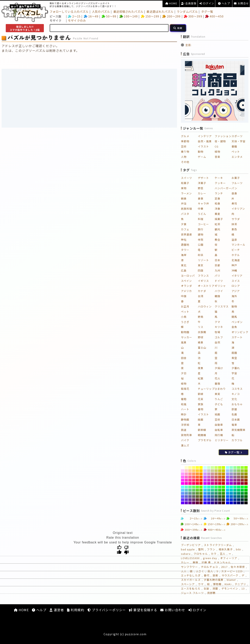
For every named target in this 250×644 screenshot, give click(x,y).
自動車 (219, 425)
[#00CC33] (242, 490)
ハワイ (219, 291)
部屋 (234, 409)
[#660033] (197, 503)
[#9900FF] (228, 483)
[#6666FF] (183, 497)
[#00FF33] (242, 487)
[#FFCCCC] (186, 471)
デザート (203, 178)
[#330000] (224, 503)
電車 (234, 425)
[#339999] (212, 493)
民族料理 (187, 209)
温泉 (234, 240)
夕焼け (219, 368)
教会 (217, 240)
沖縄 (234, 270)
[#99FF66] (239, 467)
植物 (217, 152)
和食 (217, 203)
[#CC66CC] (209, 477)
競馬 (234, 317)
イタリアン (238, 209)
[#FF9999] (190, 474)
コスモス (237, 389)
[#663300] (201, 500)
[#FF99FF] (183, 474)
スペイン (186, 281)
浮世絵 (185, 425)
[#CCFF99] (212, 467)
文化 (234, 399)
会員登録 (189, 3)
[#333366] (216, 500)
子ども (219, 404)
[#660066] (194, 503)
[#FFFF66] (194, 467)
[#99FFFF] (228, 467)
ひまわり (220, 389)
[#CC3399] (212, 480)
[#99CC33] (242, 471)
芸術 (184, 146)
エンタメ (237, 157)
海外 (234, 296)
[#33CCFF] (205, 490)
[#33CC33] (220, 490)
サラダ (236, 219)
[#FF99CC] (186, 474)
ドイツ (219, 281)
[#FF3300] (201, 480)
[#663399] (190, 500)
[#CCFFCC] (209, 467)
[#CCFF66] (216, 467)
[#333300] (224, 500)
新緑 (201, 394)
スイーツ (187, 178)
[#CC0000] (224, 483)
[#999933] (242, 474)
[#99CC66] (239, 471)
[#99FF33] (242, 467)
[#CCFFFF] (205, 467)
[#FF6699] (190, 477)
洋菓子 (202, 183)
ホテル (236, 255)
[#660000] (201, 503)
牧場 (217, 332)
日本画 (236, 419)
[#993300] (246, 480)
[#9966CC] (231, 477)
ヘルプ (224, 3)
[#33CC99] (212, 490)
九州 (217, 270)
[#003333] (242, 500)
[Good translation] (119, 550)
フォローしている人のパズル (69, 11)
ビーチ (236, 250)
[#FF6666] (194, 477)
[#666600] (201, 497)
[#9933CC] (231, 480)
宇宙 (234, 373)
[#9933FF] (228, 480)
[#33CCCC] (209, 490)
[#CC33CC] (209, 480)
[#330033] (220, 503)
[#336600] (224, 497)
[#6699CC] (186, 493)
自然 (217, 342)
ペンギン (237, 322)
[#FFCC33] (197, 471)
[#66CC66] (194, 490)
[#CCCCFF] (205, 471)
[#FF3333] (197, 480)
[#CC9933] (220, 474)
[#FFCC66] (194, 471)
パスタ (185, 214)
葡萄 (184, 399)
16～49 (91, 16)
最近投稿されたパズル (128, 11)
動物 (201, 152)
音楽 (217, 157)
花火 (217, 378)
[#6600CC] (186, 503)
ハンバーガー (223, 188)
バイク (185, 440)
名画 (234, 414)
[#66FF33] (197, 487)
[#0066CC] (231, 497)
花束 (201, 399)
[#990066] (239, 483)
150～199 (150, 16)
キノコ (236, 394)
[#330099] (212, 503)
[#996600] (246, 477)
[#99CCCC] (231, 471)
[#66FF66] (194, 487)
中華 (201, 209)
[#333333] (220, 500)
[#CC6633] (220, 477)
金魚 (234, 327)
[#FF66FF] (183, 477)
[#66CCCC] (186, 490)
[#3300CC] (209, 503)
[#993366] (239, 480)
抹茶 (234, 224)
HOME (171, 3)
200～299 (172, 16)
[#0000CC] (231, 503)
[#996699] (235, 477)
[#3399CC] (209, 493)
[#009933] (242, 493)
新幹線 (202, 430)
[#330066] (216, 503)
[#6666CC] (186, 497)
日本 (217, 260)
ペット (236, 152)
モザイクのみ (77, 20)
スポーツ (237, 136)
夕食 (184, 224)
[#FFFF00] (201, 467)
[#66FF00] (201, 487)
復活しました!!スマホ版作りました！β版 (25, 28)
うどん (202, 214)
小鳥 (184, 317)
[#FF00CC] (186, 483)
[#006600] (246, 497)
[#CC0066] (216, 483)
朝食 (184, 198)
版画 (201, 419)
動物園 (185, 332)
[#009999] (235, 493)
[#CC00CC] (209, 483)
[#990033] (242, 483)
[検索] (178, 28)
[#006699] (235, 497)
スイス (236, 281)
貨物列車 (187, 435)
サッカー (187, 337)
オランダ (187, 286)
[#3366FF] (205, 497)
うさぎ (185, 322)
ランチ (219, 193)
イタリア (237, 276)
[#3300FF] (205, 503)
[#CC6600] (224, 477)
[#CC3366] (216, 480)
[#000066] (239, 503)
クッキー (220, 183)
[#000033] (242, 503)
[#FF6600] (201, 477)
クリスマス (222, 306)
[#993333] (242, 480)
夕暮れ (236, 368)
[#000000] (246, 503)
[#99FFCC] (231, 467)
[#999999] (235, 474)
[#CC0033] (220, 483)
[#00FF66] (239, 487)
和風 (184, 404)
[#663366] (194, 500)
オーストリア (206, 286)
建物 (201, 234)
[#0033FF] (228, 500)
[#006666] (239, 497)
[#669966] (194, 493)
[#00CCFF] (228, 490)
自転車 (219, 430)
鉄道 (184, 430)
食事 (201, 198)
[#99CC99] (235, 471)
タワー (185, 250)
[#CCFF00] (224, 467)
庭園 (234, 353)
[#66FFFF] (183, 487)
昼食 (234, 193)
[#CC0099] (212, 483)
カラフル (237, 440)
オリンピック (240, 332)
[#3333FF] (205, 500)
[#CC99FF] (205, 474)
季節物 (185, 141)
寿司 (234, 203)
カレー (202, 193)
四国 (201, 270)
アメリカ (186, 291)
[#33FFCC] (209, 487)
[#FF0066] (194, 483)
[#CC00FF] (205, 483)
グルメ (185, 136)
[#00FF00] (246, 487)
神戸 (234, 265)
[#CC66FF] (205, 477)
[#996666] (239, 477)
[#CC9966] (216, 474)
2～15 (74, 16)
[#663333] (197, 500)
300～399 (193, 16)
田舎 (184, 358)
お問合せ (241, 3)
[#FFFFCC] (186, 467)
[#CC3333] (220, 480)
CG (217, 146)
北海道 (236, 260)
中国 (184, 296)
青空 (234, 358)
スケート (237, 337)
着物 (201, 409)
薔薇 (217, 384)
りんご (219, 399)
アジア (236, 291)
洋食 (217, 209)
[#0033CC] (231, 500)
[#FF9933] (197, 474)
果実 (217, 394)
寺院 (201, 240)
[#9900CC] (231, 483)
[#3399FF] (205, 493)
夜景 (201, 368)
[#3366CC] (209, 497)
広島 (184, 270)
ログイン (207, 3)
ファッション (223, 136)
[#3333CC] (209, 500)
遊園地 (185, 245)
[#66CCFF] (183, 490)
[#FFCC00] (201, 471)
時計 (184, 414)
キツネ (219, 327)
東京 (201, 265)
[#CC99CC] (209, 474)
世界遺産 (187, 234)
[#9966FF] (228, 477)
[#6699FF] (183, 493)
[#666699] (190, 497)
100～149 (129, 16)
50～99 (109, 16)
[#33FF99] (212, 487)
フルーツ (237, 183)
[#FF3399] (190, 480)
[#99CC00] (246, 471)
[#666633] (197, 497)
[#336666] (216, 497)
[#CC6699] (212, 477)
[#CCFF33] (220, 467)
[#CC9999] (212, 474)
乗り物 (185, 152)
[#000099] (235, 503)
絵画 (217, 414)
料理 (201, 219)
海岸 (184, 255)
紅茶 (217, 224)
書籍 (234, 146)
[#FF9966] (194, 474)
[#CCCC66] (216, 471)
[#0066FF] (228, 497)
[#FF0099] (190, 483)
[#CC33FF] (205, 480)
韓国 (217, 296)
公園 (201, 245)
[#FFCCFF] (183, 471)
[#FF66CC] (186, 477)
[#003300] (246, 500)
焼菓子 (219, 219)
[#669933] (197, 493)
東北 (184, 265)
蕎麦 (217, 214)
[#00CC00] (246, 490)
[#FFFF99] (190, 467)
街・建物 (220, 141)
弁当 (184, 203)
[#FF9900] (201, 474)
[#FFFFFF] (183, 467)
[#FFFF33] (197, 467)
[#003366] (239, 500)
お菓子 (236, 178)
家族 (201, 404)
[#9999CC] (231, 474)
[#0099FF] (228, 493)
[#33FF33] (220, 487)
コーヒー (203, 224)
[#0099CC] (231, 493)
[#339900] (224, 493)
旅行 (201, 229)
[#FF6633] (197, 477)
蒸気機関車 (239, 430)
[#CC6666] (216, 477)
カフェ (185, 229)
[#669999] (190, 493)
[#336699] (212, 497)
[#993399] (235, 480)
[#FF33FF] (183, 480)
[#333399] (212, 500)
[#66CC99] (190, 490)
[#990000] (246, 483)
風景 (184, 342)
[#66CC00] (201, 490)
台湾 (201, 296)
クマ (217, 322)
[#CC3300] (224, 480)
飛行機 (219, 435)
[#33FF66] (216, 487)
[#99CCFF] (228, 471)
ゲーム (202, 157)
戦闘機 (202, 435)
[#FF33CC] (186, 480)
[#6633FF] (183, 500)
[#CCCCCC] (209, 471)
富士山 (202, 348)
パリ (217, 276)
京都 (217, 265)
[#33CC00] (224, 490)
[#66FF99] (190, 487)
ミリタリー (222, 440)
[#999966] (239, 474)
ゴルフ (219, 337)
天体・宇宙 (239, 141)
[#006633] (242, 497)
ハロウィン (205, 306)
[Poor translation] (126, 550)
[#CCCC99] (212, 471)
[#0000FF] (228, 503)
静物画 (185, 419)
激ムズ (185, 445)
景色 (234, 229)
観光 (217, 229)
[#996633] (242, 477)
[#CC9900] (224, 474)
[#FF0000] (201, 483)
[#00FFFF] (228, 487)
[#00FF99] (235, 487)
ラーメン (186, 193)
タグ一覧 (207, 11)
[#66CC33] (197, 490)
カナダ (202, 291)
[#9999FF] (228, 474)
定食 (217, 198)
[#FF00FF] (183, 483)
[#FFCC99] (190, 471)
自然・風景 (205, 141)
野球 (201, 337)
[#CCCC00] (224, 471)
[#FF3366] (194, 480)
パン (234, 188)
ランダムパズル (187, 11)
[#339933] (220, 493)
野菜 (201, 188)
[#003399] (235, 500)
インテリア (205, 136)
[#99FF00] (246, 467)
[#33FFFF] (205, 487)
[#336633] (220, 497)
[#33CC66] (216, 490)
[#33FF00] (224, 487)
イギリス (203, 281)
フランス (203, 276)
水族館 (202, 332)
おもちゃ (237, 404)
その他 (185, 162)
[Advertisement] (89, 98)
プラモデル (205, 440)
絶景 (201, 342)
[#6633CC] (186, 500)
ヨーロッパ (188, 276)
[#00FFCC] (231, 487)
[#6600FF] (183, 503)
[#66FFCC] (186, 487)
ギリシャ (220, 286)
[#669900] (201, 493)
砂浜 (201, 255)
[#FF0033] (197, 483)
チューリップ (206, 389)
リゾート (203, 260)
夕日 (184, 373)
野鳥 (201, 317)
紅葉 (201, 378)
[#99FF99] (235, 467)
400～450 (214, 16)
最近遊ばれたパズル (160, 11)
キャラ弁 (203, 203)
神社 (184, 240)
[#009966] (239, 493)
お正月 (185, 306)
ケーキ (219, 178)
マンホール (239, 245)
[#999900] (246, 474)
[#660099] (190, 503)
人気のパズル (101, 11)
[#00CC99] (235, 490)
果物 (184, 188)
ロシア (236, 286)
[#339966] (216, 493)
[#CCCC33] (220, 471)
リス (201, 327)
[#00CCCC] (231, 490)
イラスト (203, 146)
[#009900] (246, 493)
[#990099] (235, 483)
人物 (184, 157)
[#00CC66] (239, 490)
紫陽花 (185, 389)
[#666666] (194, 497)
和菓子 (185, 183)
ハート (185, 409)
